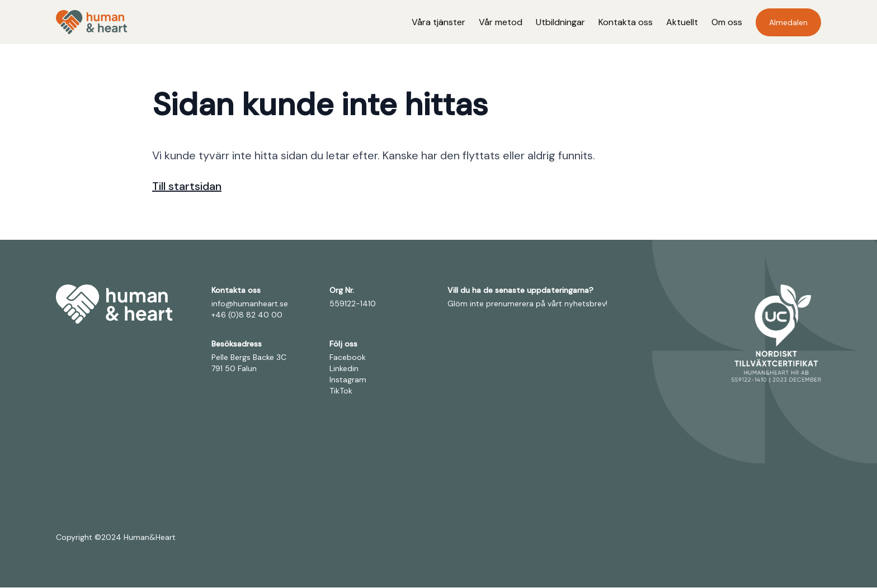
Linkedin (344, 369)
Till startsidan (187, 187)
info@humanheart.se (250, 304)
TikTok (341, 391)
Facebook (348, 358)
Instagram (348, 380)
